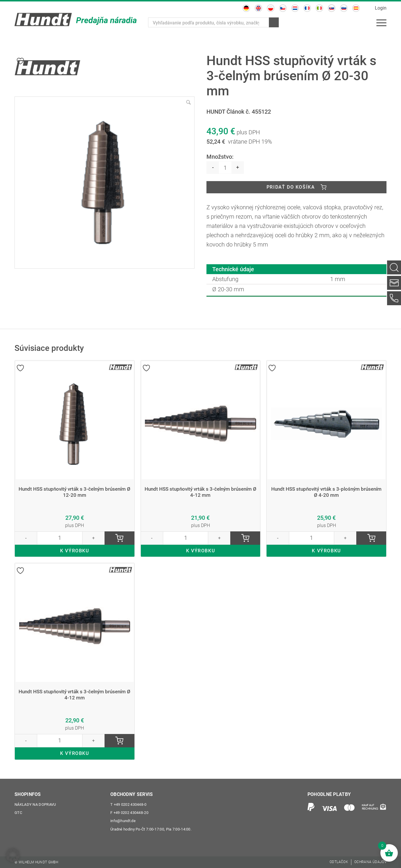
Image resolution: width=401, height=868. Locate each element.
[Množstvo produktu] (225, 168)
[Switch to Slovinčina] (344, 8)
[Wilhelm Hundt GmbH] (75, 19)
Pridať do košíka (291, 187)
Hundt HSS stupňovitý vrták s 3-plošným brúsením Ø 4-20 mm (326, 492)
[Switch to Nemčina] (246, 8)
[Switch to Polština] (271, 8)
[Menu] (381, 22)
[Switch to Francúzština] (307, 8)
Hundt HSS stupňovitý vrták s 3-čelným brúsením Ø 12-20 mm (75, 492)
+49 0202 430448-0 (128, 805)
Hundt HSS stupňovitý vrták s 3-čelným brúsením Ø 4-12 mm (200, 492)
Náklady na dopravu (35, 805)
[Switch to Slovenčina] (332, 8)
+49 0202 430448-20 (129, 813)
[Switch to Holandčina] (295, 8)
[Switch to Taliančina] (319, 8)
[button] (13, 855)
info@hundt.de (123, 821)
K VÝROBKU (74, 551)
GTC (18, 813)
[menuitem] (381, 22)
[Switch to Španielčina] (356, 8)
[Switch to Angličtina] (258, 8)
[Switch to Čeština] (283, 8)
